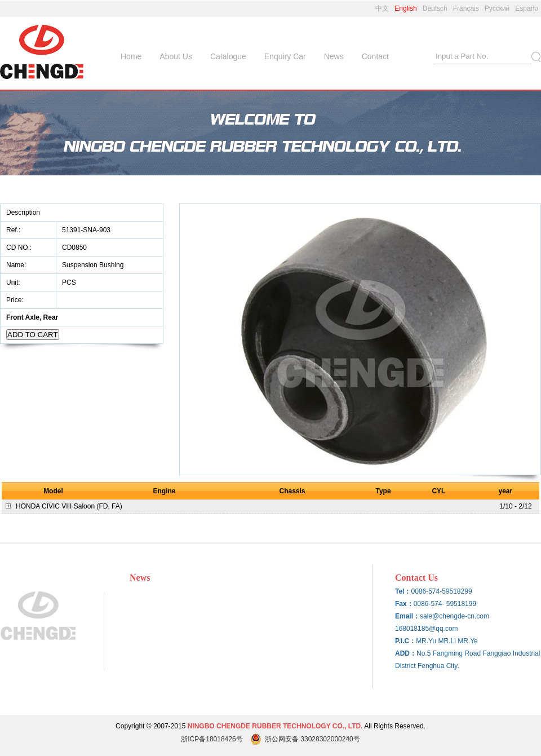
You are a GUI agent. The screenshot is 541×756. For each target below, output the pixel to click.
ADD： (406, 653)
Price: (16, 300)
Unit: (14, 282)
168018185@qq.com (427, 629)
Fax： (404, 604)
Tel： (403, 591)
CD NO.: (19, 247)
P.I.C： (405, 641)
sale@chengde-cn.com (454, 616)
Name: (17, 265)
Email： (407, 616)
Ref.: (14, 230)
